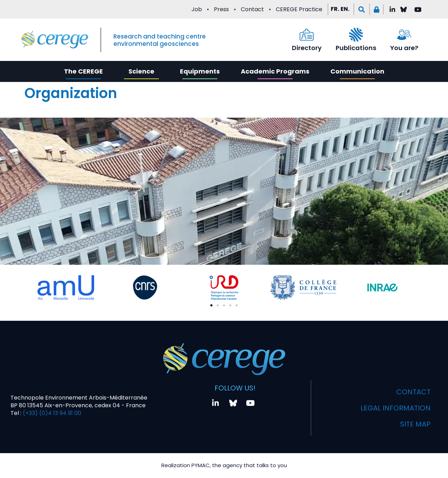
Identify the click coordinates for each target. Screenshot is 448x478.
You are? (404, 48)
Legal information (395, 408)
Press (221, 9)
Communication (357, 71)
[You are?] (404, 35)
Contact (252, 9)
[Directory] (307, 35)
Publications (356, 48)
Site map (415, 424)
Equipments (200, 71)
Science (141, 71)
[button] (362, 9)
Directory (307, 48)
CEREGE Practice (299, 9)
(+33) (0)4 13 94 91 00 (51, 413)
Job (197, 9)
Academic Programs (275, 71)
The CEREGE (83, 71)
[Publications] (356, 35)
